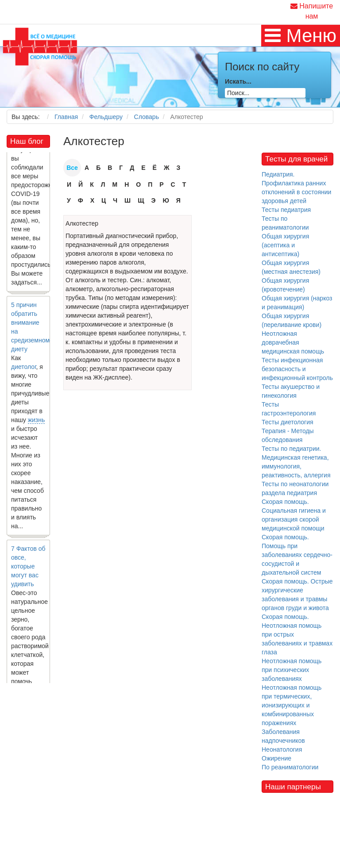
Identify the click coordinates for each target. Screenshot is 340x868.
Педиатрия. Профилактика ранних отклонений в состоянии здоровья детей (296, 188)
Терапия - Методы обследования (288, 435)
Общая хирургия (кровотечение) (285, 285)
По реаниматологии (290, 767)
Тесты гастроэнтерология (289, 409)
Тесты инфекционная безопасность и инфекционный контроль (297, 369)
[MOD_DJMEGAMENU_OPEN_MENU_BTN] (301, 36)
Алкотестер (82, 223)
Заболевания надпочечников (283, 736)
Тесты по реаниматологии (285, 223)
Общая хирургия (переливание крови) (292, 320)
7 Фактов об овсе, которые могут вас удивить (28, 569)
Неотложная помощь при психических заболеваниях (292, 670)
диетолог (24, 370)
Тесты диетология (288, 422)
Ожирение (276, 758)
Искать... (238, 81)
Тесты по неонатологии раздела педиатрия (295, 488)
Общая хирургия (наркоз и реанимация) (297, 303)
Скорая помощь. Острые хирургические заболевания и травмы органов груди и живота (297, 595)
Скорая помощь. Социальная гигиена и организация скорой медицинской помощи (294, 515)
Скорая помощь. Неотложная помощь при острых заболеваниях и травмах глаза (297, 634)
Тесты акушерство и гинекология (291, 391)
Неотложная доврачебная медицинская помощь (293, 342)
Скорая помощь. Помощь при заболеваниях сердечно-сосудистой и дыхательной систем (297, 555)
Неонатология (282, 749)
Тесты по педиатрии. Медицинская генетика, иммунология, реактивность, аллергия (296, 462)
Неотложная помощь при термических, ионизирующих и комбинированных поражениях (292, 705)
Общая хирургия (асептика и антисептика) (285, 245)
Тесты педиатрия (286, 210)
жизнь (37, 423)
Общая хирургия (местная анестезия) (291, 267)
